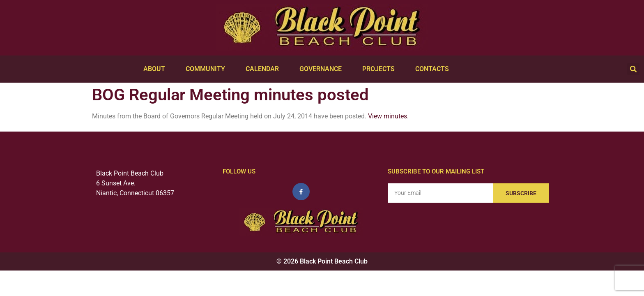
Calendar (264, 69)
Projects (381, 69)
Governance (323, 69)
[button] (633, 69)
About (156, 69)
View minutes (388, 116)
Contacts (434, 69)
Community (207, 69)
